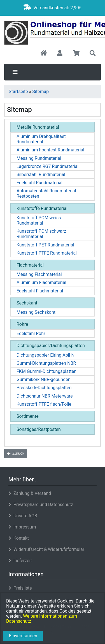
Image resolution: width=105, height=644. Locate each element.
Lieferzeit (20, 561)
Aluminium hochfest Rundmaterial (50, 150)
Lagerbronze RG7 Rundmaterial (47, 166)
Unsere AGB (23, 516)
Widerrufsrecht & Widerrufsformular (46, 549)
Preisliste (20, 588)
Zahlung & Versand (30, 493)
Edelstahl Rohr (31, 333)
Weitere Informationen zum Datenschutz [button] (42, 619)
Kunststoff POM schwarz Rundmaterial (41, 234)
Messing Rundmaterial (39, 158)
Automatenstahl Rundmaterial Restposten (46, 193)
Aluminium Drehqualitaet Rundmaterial (41, 139)
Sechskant (27, 303)
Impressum (22, 527)
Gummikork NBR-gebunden (44, 379)
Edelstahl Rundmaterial (39, 183)
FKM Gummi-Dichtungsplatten (46, 371)
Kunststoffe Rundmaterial (42, 208)
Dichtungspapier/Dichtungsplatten (51, 346)
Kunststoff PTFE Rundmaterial (47, 253)
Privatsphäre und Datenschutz (41, 505)
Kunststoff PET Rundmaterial (45, 245)
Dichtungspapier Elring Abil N (46, 355)
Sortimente (28, 416)
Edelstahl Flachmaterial (40, 291)
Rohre (22, 324)
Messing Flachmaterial (39, 274)
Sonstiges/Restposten (39, 429)
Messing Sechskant (36, 312)
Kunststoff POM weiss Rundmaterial (39, 220)
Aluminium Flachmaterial (41, 282)
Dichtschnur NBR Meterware (45, 396)
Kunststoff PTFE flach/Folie (44, 404)
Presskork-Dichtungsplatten (44, 388)
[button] (60, 54)
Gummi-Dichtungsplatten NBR (46, 363)
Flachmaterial (30, 265)
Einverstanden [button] (23, 636)
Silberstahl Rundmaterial (41, 175)
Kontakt (19, 538)
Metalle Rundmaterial (38, 127)
